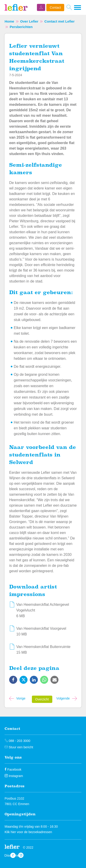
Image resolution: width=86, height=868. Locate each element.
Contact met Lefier (60, 21)
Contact (55, 8)
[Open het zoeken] (69, 8)
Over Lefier (29, 21)
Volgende (63, 698)
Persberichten (21, 27)
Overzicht (42, 699)
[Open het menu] (78, 8)
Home (9, 21)
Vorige (21, 698)
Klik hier (10, 832)
